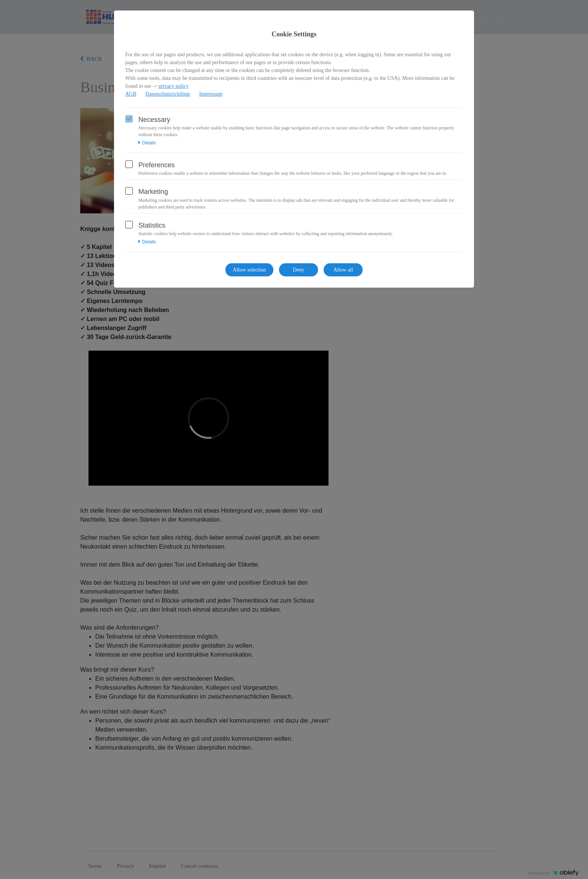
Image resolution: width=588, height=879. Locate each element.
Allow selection (249, 270)
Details (147, 143)
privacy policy (174, 86)
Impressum (211, 94)
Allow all (343, 270)
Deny (298, 270)
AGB (131, 94)
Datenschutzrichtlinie (168, 94)
